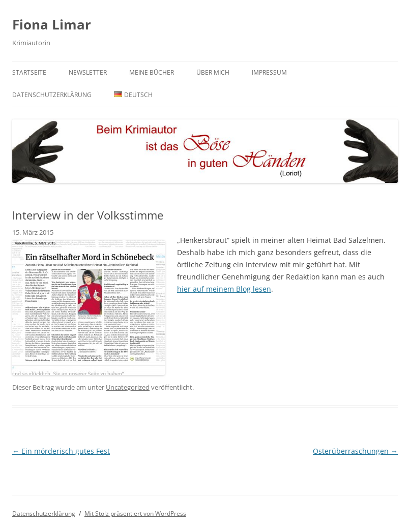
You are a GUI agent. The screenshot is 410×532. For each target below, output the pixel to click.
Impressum (269, 72)
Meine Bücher (152, 72)
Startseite (29, 72)
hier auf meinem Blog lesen (224, 289)
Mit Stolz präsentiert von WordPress (135, 513)
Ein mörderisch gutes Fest (61, 451)
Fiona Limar (52, 24)
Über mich (213, 72)
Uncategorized (128, 387)
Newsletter (88, 72)
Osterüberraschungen (355, 451)
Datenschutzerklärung (52, 95)
